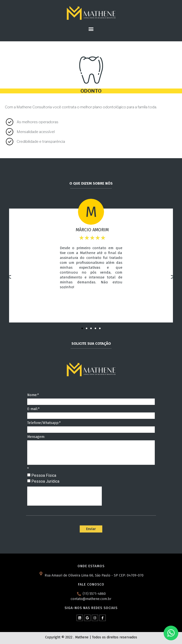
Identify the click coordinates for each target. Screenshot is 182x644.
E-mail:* (33, 409)
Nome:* (33, 395)
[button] (91, 29)
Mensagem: (36, 437)
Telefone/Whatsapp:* (44, 423)
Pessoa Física (44, 475)
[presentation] (65, 496)
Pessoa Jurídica (45, 481)
